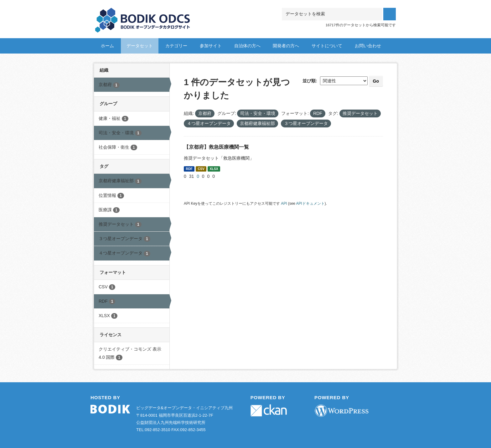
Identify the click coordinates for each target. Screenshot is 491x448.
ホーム (107, 46)
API (284, 203)
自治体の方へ (247, 46)
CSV (201, 169)
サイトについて (327, 46)
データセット (140, 46)
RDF (189, 169)
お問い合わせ (368, 46)
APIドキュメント (310, 203)
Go (376, 81)
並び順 (309, 81)
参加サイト (211, 46)
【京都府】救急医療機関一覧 (216, 147)
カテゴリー (176, 46)
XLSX (214, 169)
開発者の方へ (286, 46)
